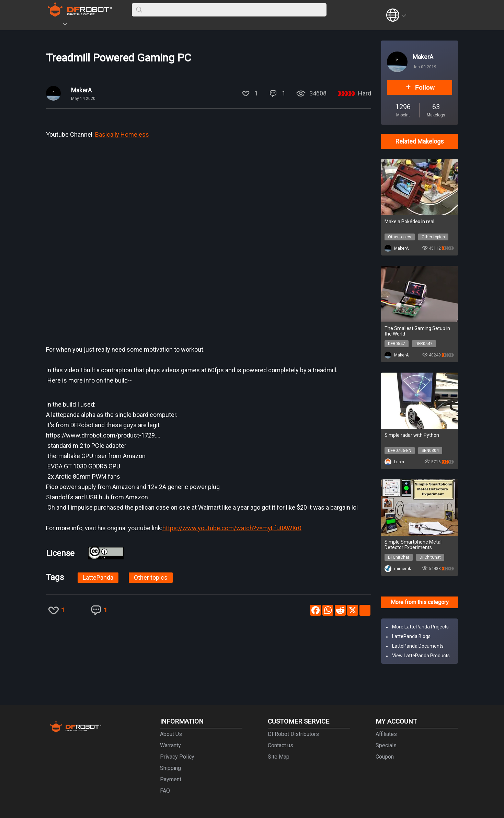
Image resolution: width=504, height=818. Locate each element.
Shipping (170, 768)
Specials (386, 745)
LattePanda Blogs (411, 636)
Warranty (170, 745)
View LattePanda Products (421, 656)
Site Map (279, 757)
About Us (171, 734)
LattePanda (98, 577)
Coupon (385, 757)
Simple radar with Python (412, 435)
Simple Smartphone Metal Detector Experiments (413, 545)
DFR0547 (397, 344)
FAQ (165, 791)
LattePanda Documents (418, 646)
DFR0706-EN (400, 451)
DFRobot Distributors (293, 734)
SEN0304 (430, 451)
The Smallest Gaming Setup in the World (417, 331)
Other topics (151, 577)
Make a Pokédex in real (409, 221)
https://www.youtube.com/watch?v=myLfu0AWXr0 (232, 528)
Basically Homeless (122, 134)
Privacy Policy (177, 757)
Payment (171, 779)
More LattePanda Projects (420, 627)
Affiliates (386, 734)
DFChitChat (399, 557)
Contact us (280, 745)
